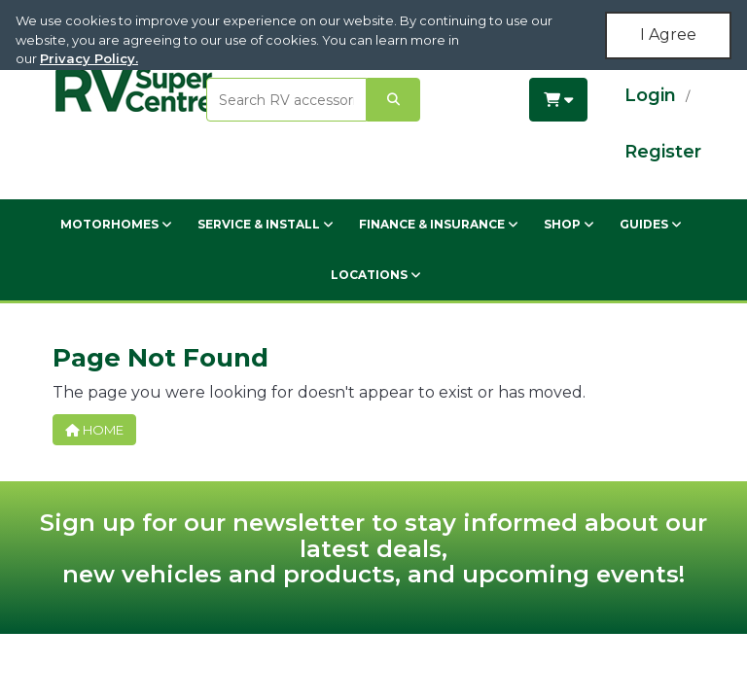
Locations (376, 275)
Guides (651, 224)
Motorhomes (116, 224)
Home (94, 430)
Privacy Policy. (89, 58)
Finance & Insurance (439, 224)
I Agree (668, 35)
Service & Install (266, 224)
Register (663, 152)
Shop (569, 224)
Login (650, 95)
